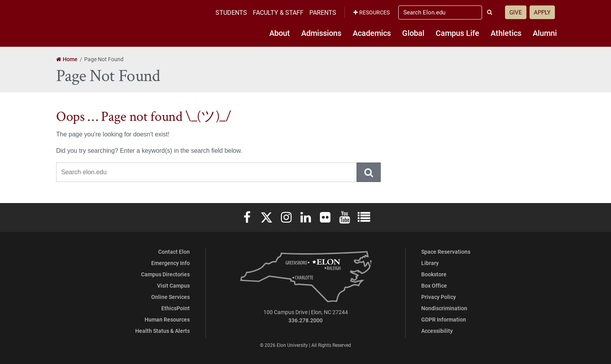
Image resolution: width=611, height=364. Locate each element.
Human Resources (167, 319)
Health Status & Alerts (162, 331)
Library (430, 263)
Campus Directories (165, 274)
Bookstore (434, 274)
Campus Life (447, 33)
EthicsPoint (176, 308)
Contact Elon (174, 252)
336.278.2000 (305, 320)
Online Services (170, 297)
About (252, 33)
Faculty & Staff (307, 12)
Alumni (543, 33)
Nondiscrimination (444, 308)
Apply (543, 12)
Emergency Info (170, 263)
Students (266, 12)
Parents (347, 12)
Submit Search (369, 172)
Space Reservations (446, 252)
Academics (353, 33)
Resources (394, 12)
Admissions (298, 33)
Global (398, 33)
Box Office (434, 285)
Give (517, 12)
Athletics (500, 33)
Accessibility (437, 331)
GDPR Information (444, 319)
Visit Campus (173, 285)
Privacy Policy (439, 297)
